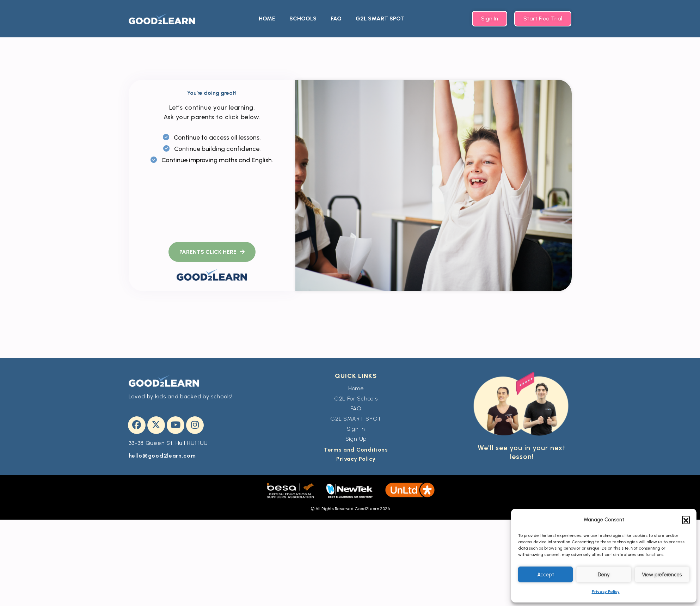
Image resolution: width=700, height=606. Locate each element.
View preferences (662, 575)
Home (356, 388)
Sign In (356, 429)
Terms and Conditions (356, 450)
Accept (546, 575)
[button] (686, 520)
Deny (604, 575)
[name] (212, 252)
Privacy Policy (606, 592)
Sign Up (356, 439)
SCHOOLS (303, 19)
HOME (267, 19)
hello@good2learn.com (162, 456)
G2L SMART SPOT (380, 19)
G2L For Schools (356, 399)
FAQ (336, 19)
